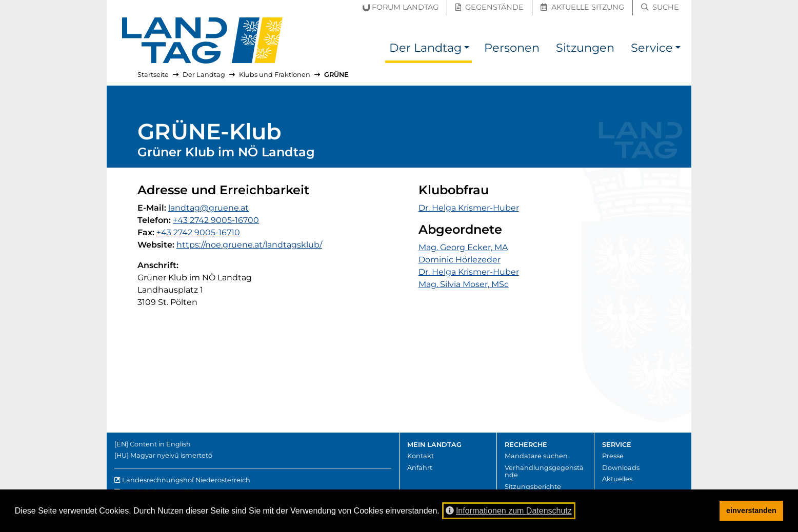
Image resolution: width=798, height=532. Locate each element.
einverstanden (751, 510)
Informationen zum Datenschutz (509, 511)
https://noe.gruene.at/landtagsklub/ (249, 245)
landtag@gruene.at (208, 208)
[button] (467, 49)
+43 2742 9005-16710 (198, 232)
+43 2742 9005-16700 (216, 220)
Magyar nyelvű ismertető (171, 455)
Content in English (160, 444)
